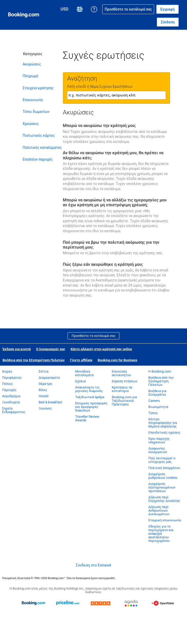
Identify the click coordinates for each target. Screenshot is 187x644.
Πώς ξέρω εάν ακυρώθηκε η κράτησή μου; (103, 264)
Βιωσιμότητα (158, 407)
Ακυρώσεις (32, 64)
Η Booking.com (160, 371)
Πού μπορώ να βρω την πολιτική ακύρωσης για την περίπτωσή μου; (111, 245)
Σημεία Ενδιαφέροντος (14, 410)
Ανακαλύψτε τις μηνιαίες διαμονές (89, 389)
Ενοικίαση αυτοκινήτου (121, 373)
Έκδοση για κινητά (17, 349)
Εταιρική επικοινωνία (165, 520)
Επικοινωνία (33, 100)
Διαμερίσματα (49, 378)
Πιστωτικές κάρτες (39, 135)
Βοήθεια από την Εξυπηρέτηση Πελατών (34, 360)
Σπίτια (43, 371)
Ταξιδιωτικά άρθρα (90, 397)
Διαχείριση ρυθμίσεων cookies (163, 476)
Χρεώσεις (31, 124)
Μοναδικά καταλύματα (85, 373)
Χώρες (7, 371)
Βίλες (43, 390)
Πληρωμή (30, 76)
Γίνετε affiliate (81, 360)
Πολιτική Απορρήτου (164, 468)
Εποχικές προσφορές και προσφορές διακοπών (91, 407)
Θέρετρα (45, 384)
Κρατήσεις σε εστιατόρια (122, 389)
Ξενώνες (45, 408)
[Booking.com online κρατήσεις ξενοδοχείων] (24, 15)
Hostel (43, 396)
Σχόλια (81, 381)
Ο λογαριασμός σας (51, 349)
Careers (154, 401)
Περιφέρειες (12, 378)
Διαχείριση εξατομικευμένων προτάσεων (162, 487)
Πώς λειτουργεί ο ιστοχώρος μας (162, 460)
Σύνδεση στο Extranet (93, 565)
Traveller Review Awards (87, 418)
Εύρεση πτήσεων (125, 381)
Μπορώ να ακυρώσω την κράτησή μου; (99, 126)
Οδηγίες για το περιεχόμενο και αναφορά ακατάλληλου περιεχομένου (161, 534)
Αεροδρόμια (11, 396)
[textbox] (116, 95)
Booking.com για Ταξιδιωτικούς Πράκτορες (124, 401)
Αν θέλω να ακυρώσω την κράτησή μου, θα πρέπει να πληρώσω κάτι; (113, 155)
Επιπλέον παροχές (38, 159)
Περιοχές (9, 390)
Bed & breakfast (50, 402)
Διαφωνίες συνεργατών (158, 450)
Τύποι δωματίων (36, 112)
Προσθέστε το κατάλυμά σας (93, 336)
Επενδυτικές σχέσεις (165, 432)
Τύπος (153, 413)
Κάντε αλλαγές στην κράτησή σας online (101, 349)
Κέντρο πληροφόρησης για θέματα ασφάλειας (163, 423)
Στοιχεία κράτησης (38, 88)
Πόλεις (7, 384)
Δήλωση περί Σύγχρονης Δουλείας (164, 499)
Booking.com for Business (118, 360)
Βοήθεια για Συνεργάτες (157, 393)
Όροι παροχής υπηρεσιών (159, 440)
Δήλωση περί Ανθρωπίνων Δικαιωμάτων (159, 510)
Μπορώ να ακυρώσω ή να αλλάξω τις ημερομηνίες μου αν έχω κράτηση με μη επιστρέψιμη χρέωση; (115, 202)
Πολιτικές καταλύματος (42, 148)
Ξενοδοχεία (11, 402)
